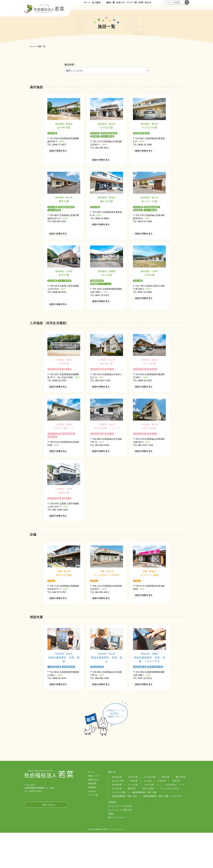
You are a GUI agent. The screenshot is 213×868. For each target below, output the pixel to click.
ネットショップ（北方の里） (120, 841)
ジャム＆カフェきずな (169, 824)
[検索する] (187, 5)
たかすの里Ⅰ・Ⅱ (152, 820)
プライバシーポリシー (117, 865)
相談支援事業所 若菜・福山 (125, 831)
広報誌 (111, 849)
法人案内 (91, 5)
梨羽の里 (132, 824)
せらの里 (148, 816)
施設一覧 (106, 5)
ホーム (77, 5)
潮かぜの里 (180, 812)
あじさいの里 (118, 816)
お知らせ (121, 5)
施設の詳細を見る (58, 186)
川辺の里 (176, 816)
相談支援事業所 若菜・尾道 (144, 827)
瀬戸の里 (166, 812)
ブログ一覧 (137, 5)
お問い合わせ (155, 5)
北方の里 (134, 816)
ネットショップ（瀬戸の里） (120, 845)
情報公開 (92, 819)
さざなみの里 (150, 812)
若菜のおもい (94, 815)
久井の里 (162, 816)
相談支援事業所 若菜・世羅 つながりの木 (163, 831)
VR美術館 (112, 837)
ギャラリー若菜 (119, 827)
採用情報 (92, 823)
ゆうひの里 (117, 824)
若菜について (94, 811)
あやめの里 (117, 812)
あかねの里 (117, 820)
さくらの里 (133, 820)
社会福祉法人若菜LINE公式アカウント (35, 832)
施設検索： (70, 100)
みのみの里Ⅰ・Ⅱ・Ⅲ (175, 820)
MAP (62, 177)
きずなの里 (133, 812)
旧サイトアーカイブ (117, 853)
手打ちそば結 (148, 824)
